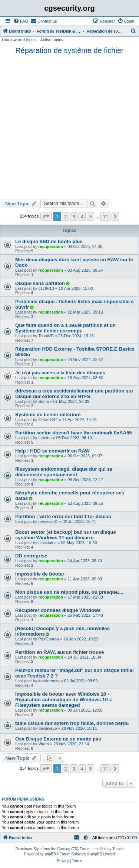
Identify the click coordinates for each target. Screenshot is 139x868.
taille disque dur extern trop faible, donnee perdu (72, 723)
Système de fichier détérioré (48, 415)
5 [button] (90, 216)
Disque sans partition (40, 283)
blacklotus (47, 543)
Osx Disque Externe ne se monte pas (58, 739)
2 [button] (65, 216)
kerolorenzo (49, 681)
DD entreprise (31, 556)
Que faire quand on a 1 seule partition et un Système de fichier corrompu (65, 328)
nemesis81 (48, 521)
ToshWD (46, 336)
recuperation (51, 246)
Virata (44, 744)
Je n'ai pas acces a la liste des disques (60, 373)
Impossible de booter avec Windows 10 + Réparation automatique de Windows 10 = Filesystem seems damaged (64, 700)
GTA (75, 849)
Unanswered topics (19, 40)
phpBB (50, 854)
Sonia (43, 401)
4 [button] (82, 216)
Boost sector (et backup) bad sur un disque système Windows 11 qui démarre (66, 535)
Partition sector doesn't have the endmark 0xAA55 (74, 433)
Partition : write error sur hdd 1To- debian (63, 516)
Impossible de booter (40, 574)
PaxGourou (49, 639)
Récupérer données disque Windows (58, 610)
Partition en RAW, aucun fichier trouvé (60, 652)
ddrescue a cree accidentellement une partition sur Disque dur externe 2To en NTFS (74, 394)
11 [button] (105, 216)
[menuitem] (21, 21)
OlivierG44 (48, 420)
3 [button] (74, 216)
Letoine (45, 438)
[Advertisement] (69, 126)
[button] (46, 216)
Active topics (52, 40)
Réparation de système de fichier (69, 50)
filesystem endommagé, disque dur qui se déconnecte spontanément (64, 472)
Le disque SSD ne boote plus (49, 241)
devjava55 (47, 728)
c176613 (46, 288)
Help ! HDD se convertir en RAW (52, 451)
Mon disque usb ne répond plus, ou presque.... (69, 592)
